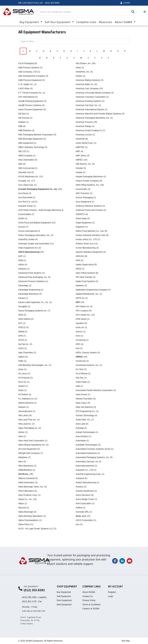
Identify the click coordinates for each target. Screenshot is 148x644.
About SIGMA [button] (124, 22)
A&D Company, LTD (28, 72)
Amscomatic (81, 189)
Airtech (22, 386)
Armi (78, 336)
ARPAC (79, 357)
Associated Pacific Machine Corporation (94, 390)
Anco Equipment (83, 202)
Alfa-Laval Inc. (25, 424)
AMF (78, 151)
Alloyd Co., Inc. (25, 499)
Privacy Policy (89, 600)
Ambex (79, 76)
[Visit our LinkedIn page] (122, 561)
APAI (78, 260)
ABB (20, 126)
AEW (21, 315)
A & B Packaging (26, 63)
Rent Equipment (64, 600)
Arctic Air (80, 327)
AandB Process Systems (30, 105)
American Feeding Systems (89, 101)
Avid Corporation (84, 503)
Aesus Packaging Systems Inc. (33, 311)
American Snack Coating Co (89, 130)
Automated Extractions (86, 453)
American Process (84, 122)
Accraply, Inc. (25, 181)
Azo (77, 524)
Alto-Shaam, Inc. (83, 63)
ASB (78, 386)
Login (111, 596)
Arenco (79, 332)
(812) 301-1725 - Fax (32, 601)
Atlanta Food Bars (84, 399)
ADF (20, 256)
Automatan (81, 440)
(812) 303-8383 (34, 590)
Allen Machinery (26, 466)
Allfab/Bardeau (25, 470)
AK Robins (23, 394)
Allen (21, 461)
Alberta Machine (26, 403)
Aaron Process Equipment (30, 109)
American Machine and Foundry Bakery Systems (99, 114)
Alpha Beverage (26, 512)
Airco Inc (22, 382)
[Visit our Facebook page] (115, 561)
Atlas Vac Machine (84, 407)
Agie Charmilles (26, 352)
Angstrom (80, 227)
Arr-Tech (80, 369)
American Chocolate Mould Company (93, 93)
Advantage (23, 285)
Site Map (126, 641)
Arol (78, 348)
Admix (21, 264)
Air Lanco (23, 373)
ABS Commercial (27, 168)
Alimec (21, 432)
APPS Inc (80, 298)
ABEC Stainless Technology (31, 147)
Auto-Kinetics (82, 436)
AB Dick (22, 114)
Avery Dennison (83, 495)
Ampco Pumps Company (87, 181)
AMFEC (79, 160)
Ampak (79, 172)
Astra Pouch (81, 394)
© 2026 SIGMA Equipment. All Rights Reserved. (41, 641)
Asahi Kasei (81, 382)
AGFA (21, 348)
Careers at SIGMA (91, 608)
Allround (22, 508)
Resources (105, 22)
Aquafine (80, 323)
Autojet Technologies (85, 432)
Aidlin (21, 361)
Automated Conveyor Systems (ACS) (93, 449)
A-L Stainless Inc (26, 399)
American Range (84, 126)
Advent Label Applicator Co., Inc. (34, 302)
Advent (22, 298)
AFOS (21, 340)
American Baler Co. (85, 84)
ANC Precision (83, 193)
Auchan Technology (85, 415)
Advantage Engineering (29, 290)
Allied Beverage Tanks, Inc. (31, 487)
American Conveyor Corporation (91, 97)
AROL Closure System (86, 352)
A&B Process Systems (29, 67)
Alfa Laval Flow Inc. (27, 420)
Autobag (80, 428)
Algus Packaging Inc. (28, 428)
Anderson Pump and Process (89, 210)
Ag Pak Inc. (24, 344)
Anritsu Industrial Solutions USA (91, 235)
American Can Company (87, 88)
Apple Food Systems (85, 281)
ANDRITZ (80, 214)
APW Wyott (81, 319)
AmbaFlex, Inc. (83, 72)
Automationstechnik (85, 466)
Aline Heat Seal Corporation (31, 440)
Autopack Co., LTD (85, 470)
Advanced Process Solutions (32, 281)
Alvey (78, 67)
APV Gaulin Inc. (83, 315)
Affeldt (21, 332)
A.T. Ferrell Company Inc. (30, 93)
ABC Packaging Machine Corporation (36, 135)
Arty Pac (80, 378)
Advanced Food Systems (30, 273)
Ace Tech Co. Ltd (26, 202)
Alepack (22, 407)
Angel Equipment (84, 223)
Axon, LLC (81, 516)
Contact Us (88, 596)
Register (112, 592)
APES (79, 269)
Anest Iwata (81, 218)
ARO (78, 344)
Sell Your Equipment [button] (58, 22)
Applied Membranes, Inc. (87, 294)
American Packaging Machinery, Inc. (93, 118)
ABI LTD (22, 151)
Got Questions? (31, 586)
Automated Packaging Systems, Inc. (93, 457)
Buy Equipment (64, 592)
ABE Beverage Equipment (30, 139)
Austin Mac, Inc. (83, 420)
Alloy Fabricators (26, 491)
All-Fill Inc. (24, 474)
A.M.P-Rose (24, 88)
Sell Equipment (64, 596)
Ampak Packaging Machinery (89, 176)
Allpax (21, 503)
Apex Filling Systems (85, 273)
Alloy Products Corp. (28, 495)
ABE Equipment (26, 143)
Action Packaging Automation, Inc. (34, 235)
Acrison (22, 227)
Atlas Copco (81, 403)
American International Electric (90, 109)
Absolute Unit (25, 172)
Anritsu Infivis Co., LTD (86, 239)
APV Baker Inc (83, 306)
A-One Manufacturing (86, 248)
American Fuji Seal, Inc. (87, 105)
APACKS (80, 256)
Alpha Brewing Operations (30, 516)
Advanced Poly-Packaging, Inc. (33, 277)
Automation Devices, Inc (87, 461)
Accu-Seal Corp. (26, 185)
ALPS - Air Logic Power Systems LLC (36, 528)
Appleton (80, 285)
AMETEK (80, 147)
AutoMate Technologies (87, 445)
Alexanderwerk (25, 411)
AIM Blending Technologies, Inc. (33, 365)
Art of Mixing (82, 373)
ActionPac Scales (26, 239)
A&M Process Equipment (30, 80)
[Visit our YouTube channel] (129, 561)
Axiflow (79, 508)
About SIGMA (89, 592)
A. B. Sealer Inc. (26, 84)
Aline (21, 436)
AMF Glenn (81, 155)
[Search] (133, 12)
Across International (28, 231)
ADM (21, 260)
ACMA (21, 218)
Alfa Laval (23, 415)
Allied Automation (26, 482)
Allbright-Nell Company (29, 453)
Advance (22, 269)
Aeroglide (23, 306)
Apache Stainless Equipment (89, 252)
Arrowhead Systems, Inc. (87, 365)
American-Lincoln (84, 135)
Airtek (21, 390)
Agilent (22, 357)
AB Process (24, 118)
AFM (20, 336)
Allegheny (23, 457)
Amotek (79, 168)
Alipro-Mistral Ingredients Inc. (32, 445)
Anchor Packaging (84, 197)
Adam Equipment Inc (28, 248)
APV (78, 302)
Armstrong (81, 340)
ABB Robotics (25, 130)
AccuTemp (23, 193)
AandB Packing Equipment (31, 101)
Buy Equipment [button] (30, 22)
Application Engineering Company (92, 290)
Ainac (21, 369)
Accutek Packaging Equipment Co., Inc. (38, 189)
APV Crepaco (82, 311)
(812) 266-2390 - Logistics (34, 597)
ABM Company (25, 155)
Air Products (24, 378)
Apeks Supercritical (85, 264)
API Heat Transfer (84, 277)
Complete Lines (86, 22)
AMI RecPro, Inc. (84, 164)
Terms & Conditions (91, 604)
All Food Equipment (27, 449)
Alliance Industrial (27, 478)
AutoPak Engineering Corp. (88, 474)
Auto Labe (80, 424)
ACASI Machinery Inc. (29, 176)
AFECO (22, 327)
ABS (20, 164)
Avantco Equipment (85, 491)
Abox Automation (27, 160)
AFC (20, 323)
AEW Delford (24, 319)
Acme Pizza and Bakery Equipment (35, 223)
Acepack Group (26, 206)
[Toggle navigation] (144, 12)
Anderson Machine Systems (89, 206)
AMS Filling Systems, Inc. (88, 185)
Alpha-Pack (24, 524)
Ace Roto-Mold (25, 197)
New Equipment (64, 604)
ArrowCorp (81, 361)
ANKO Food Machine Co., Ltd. (90, 231)
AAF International (26, 97)
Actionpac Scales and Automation (34, 243)
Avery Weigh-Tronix (85, 499)
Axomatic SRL (82, 512)
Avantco (79, 487)
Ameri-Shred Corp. (84, 143)
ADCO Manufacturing (29, 252)
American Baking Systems (88, 80)
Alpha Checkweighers (28, 520)
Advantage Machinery (28, 294)
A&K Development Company (32, 76)
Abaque (22, 122)
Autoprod (80, 478)
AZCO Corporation (84, 520)
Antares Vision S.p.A (85, 243)
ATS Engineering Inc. (86, 411)
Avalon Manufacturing (86, 482)
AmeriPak (80, 139)
